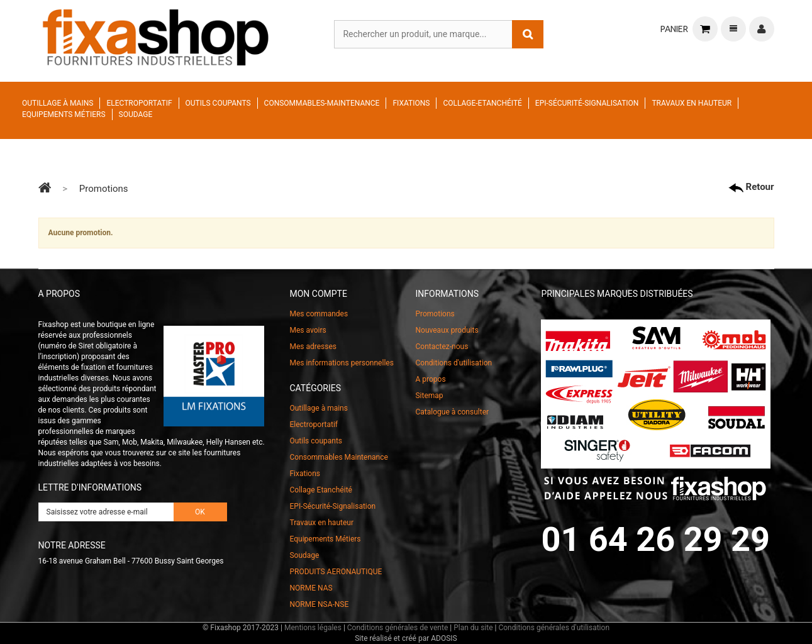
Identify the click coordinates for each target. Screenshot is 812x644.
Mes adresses (313, 347)
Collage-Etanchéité (482, 103)
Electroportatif (139, 103)
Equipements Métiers (64, 114)
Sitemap (429, 396)
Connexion (762, 29)
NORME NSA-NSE (319, 604)
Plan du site (473, 628)
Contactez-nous (442, 347)
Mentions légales (313, 628)
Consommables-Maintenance (322, 103)
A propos (430, 379)
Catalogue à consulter (452, 412)
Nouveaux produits (447, 330)
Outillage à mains (58, 103)
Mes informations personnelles (341, 363)
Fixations (411, 103)
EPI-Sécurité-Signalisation (587, 103)
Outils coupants (218, 103)
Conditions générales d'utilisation (554, 628)
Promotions (435, 314)
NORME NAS (311, 588)
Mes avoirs (308, 330)
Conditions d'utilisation (453, 363)
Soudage (136, 114)
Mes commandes (319, 314)
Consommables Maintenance (338, 457)
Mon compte (318, 294)
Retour (751, 187)
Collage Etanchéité (320, 490)
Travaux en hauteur (692, 103)
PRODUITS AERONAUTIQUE (336, 572)
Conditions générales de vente (398, 628)
